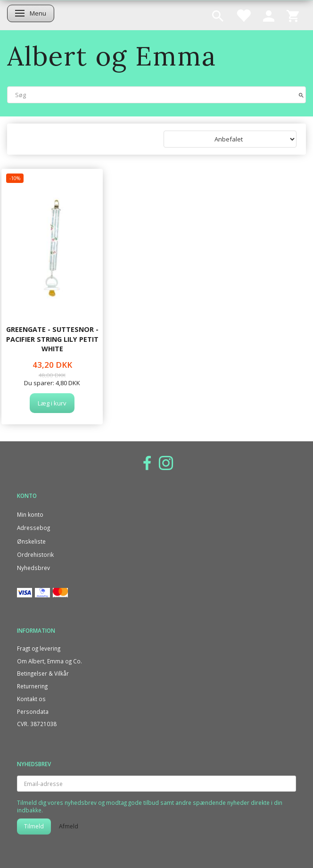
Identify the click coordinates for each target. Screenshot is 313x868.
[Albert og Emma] (112, 56)
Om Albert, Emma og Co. (49, 661)
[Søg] (301, 95)
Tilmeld (34, 826)
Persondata (33, 711)
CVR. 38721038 (37, 724)
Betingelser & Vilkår (43, 673)
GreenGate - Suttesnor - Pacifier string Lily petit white (52, 339)
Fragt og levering (39, 648)
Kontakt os (31, 699)
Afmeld (69, 826)
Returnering (32, 686)
